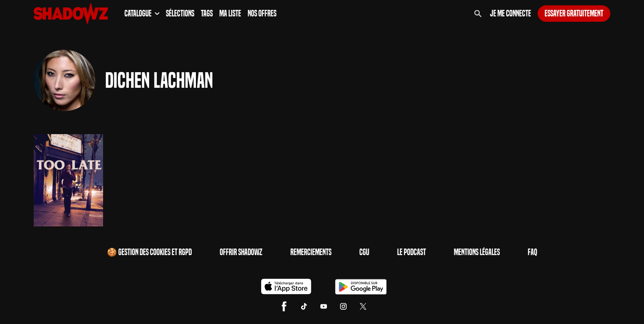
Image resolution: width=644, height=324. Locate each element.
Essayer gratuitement (574, 14)
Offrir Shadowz (241, 252)
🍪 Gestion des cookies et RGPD (149, 252)
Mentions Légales (477, 252)
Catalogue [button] (142, 14)
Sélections (180, 14)
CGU (364, 252)
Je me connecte (511, 14)
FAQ (532, 252)
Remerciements (311, 252)
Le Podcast (412, 252)
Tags (207, 14)
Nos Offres (262, 14)
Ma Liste (230, 14)
